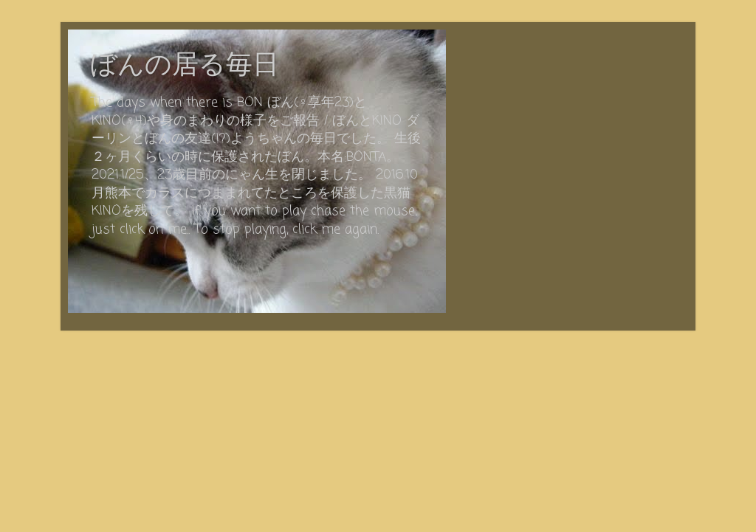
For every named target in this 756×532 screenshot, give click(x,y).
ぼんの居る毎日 (185, 66)
